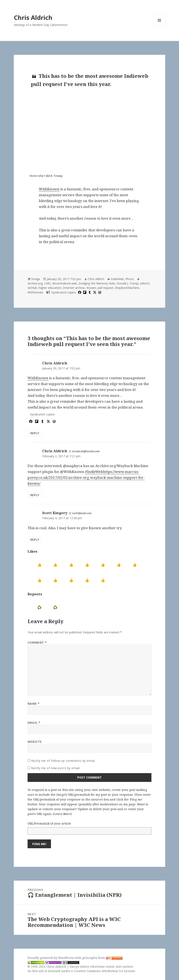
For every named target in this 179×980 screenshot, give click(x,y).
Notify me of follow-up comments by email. (63, 761)
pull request (105, 288)
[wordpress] (99, 292)
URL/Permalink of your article (49, 823)
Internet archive (74, 288)
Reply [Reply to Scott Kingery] (35, 540)
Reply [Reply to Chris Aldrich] (35, 433)
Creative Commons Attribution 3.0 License (104, 971)
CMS (47, 283)
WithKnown (49, 189)
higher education (50, 288)
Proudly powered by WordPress (51, 958)
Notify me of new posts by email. (56, 768)
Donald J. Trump (127, 283)
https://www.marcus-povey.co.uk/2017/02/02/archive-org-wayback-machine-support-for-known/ (86, 477)
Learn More (62, 814)
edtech (145, 283)
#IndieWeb (94, 472)
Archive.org (35, 283)
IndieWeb (117, 279)
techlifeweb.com (82, 513)
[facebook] (79, 292)
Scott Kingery (55, 513)
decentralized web (65, 283)
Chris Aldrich (33, 17)
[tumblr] (89, 292)
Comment (37, 642)
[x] (94, 292)
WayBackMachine (127, 288)
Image (36, 279)
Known (91, 288)
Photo (130, 279)
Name (34, 704)
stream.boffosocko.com (86, 451)
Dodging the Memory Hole (97, 283)
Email (34, 723)
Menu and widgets (159, 26)
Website (35, 742)
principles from (102, 958)
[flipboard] (84, 292)
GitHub (32, 288)
